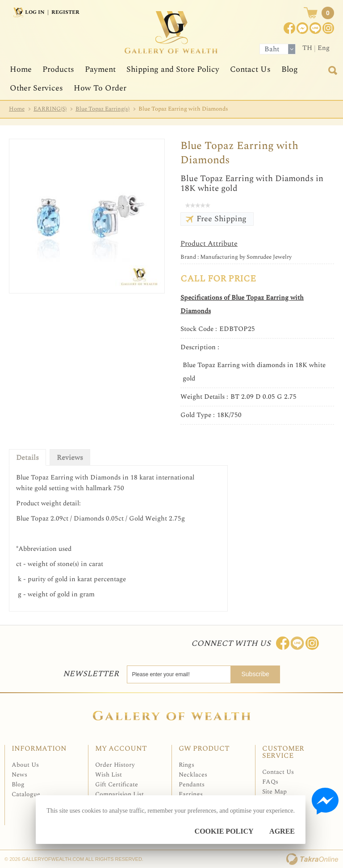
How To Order (100, 88)
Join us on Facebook (302, 28)
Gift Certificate (117, 784)
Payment (100, 69)
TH (307, 48)
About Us (25, 765)
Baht (272, 49)
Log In (35, 12)
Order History (115, 765)
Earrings (191, 794)
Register (65, 12)
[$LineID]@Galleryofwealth (315, 28)
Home (21, 69)
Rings (186, 765)
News (19, 775)
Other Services (36, 88)
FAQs (270, 782)
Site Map (274, 792)
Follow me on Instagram (312, 643)
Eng (324, 48)
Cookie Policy (224, 831)
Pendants (192, 784)
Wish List (109, 775)
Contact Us (250, 69)
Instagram (328, 28)
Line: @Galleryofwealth (297, 643)
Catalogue (26, 794)
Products (58, 69)
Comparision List (119, 794)
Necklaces (193, 775)
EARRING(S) (50, 109)
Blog (290, 69)
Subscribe (259, 674)
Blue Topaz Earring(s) (102, 109)
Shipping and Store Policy (173, 69)
